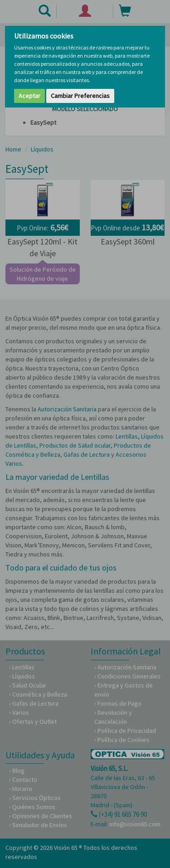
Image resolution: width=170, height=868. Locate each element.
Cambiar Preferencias (80, 96)
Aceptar (29, 96)
